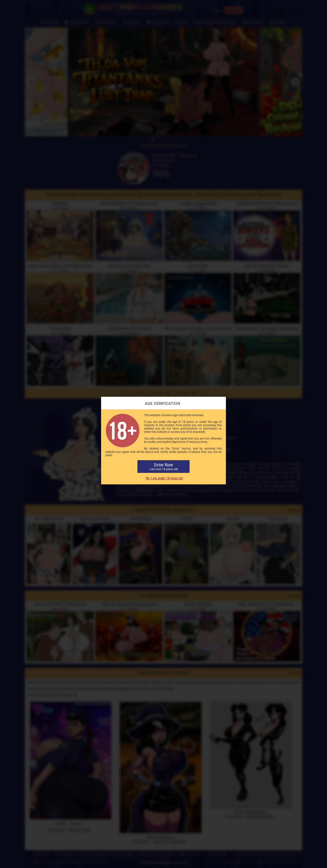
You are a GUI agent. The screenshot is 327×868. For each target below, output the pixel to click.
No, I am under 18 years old (164, 478)
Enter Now (163, 467)
